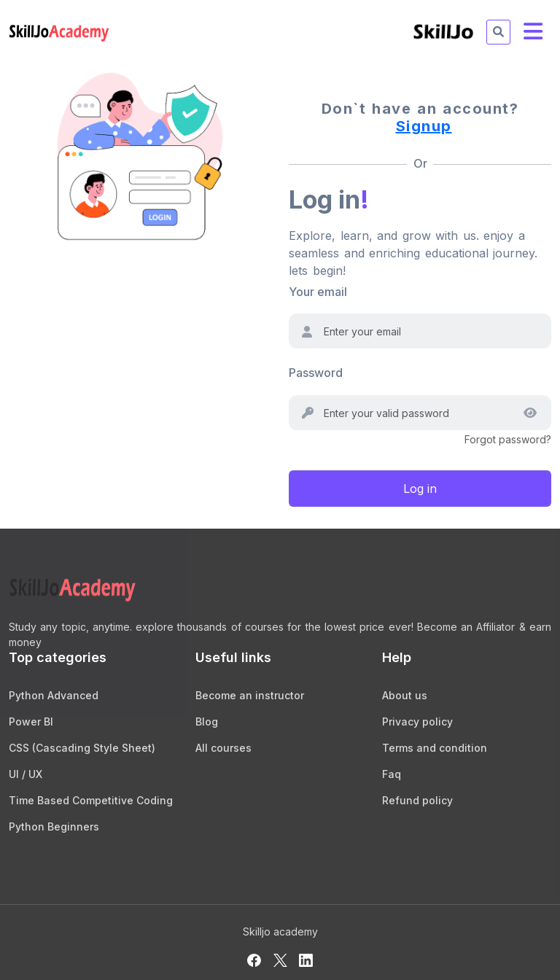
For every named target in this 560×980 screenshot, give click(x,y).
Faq (392, 774)
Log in (420, 489)
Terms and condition (435, 748)
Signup (424, 126)
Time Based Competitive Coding (91, 800)
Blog (207, 722)
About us (405, 695)
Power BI (31, 722)
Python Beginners (54, 827)
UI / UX (26, 774)
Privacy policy (417, 722)
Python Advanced (54, 695)
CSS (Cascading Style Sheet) (82, 748)
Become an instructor (250, 695)
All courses (223, 748)
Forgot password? (508, 439)
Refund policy (417, 800)
